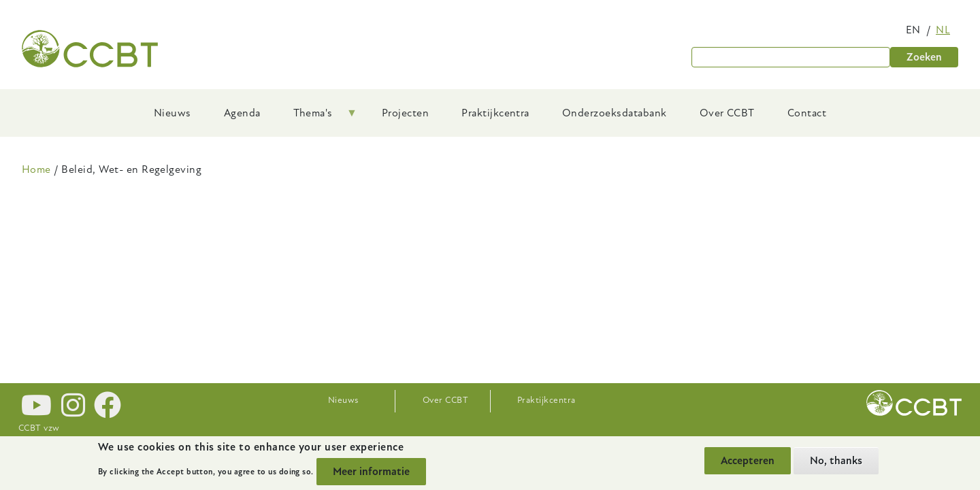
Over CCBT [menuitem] (727, 113)
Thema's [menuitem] (317, 118)
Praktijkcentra (546, 400)
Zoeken (924, 57)
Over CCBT (445, 400)
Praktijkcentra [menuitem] (495, 113)
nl (943, 30)
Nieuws (343, 400)
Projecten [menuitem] (405, 113)
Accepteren (748, 461)
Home (36, 169)
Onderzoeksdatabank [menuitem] (615, 113)
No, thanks (836, 461)
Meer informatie (371, 472)
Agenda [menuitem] (242, 113)
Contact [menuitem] (807, 113)
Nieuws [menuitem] (173, 113)
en (913, 30)
